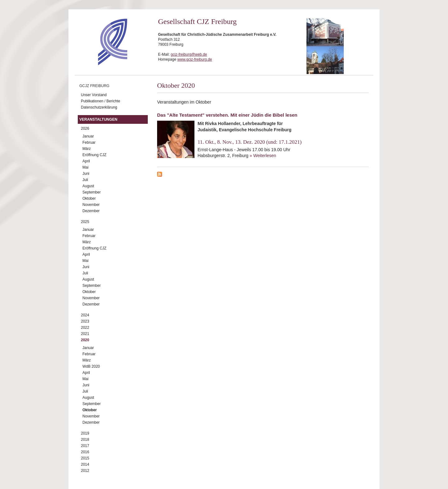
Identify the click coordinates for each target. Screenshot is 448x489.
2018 (85, 440)
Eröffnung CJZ (94, 155)
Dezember (91, 211)
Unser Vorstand (94, 95)
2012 (85, 471)
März (87, 149)
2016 (85, 452)
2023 (85, 321)
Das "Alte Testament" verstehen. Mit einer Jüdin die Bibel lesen (227, 115)
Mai (85, 167)
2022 (85, 328)
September (92, 192)
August (88, 186)
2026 (85, 128)
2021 (85, 334)
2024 (85, 315)
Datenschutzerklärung (99, 107)
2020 (85, 340)
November (91, 205)
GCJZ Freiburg (94, 86)
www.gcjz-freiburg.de (195, 59)
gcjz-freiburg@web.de (189, 54)
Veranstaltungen (98, 119)
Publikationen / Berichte (100, 101)
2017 (85, 446)
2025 (85, 222)
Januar (88, 136)
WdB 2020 (91, 366)
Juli (85, 180)
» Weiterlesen (263, 156)
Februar (89, 142)
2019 (85, 433)
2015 (85, 458)
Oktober (89, 198)
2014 (85, 464)
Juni (86, 174)
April (86, 161)
